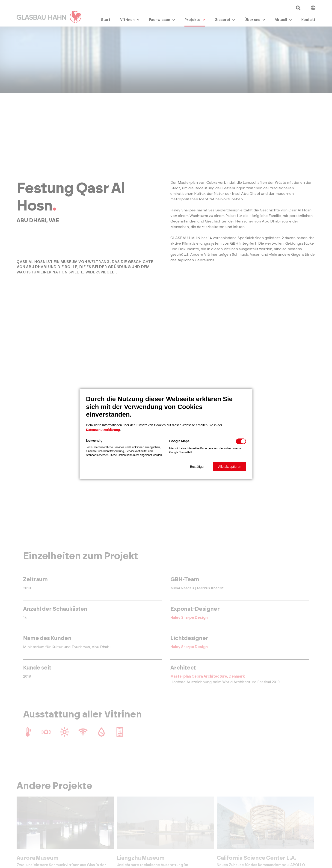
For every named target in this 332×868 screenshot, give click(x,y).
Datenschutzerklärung (103, 430)
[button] (198, 467)
